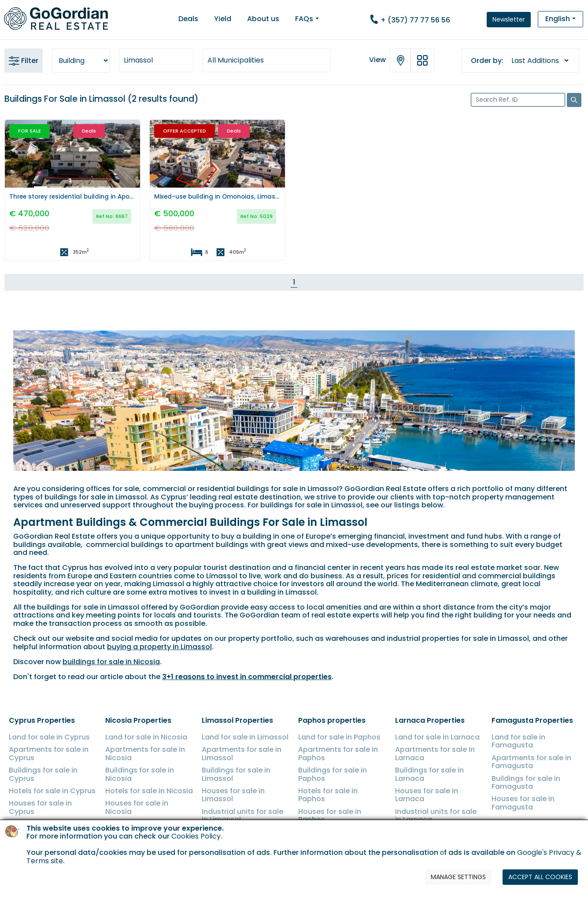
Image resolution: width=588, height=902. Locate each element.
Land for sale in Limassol (245, 737)
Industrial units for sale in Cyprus (50, 828)
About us (263, 19)
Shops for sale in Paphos (342, 832)
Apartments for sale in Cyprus (49, 753)
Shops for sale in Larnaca (425, 836)
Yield (223, 19)
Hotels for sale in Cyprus (52, 791)
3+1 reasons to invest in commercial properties (247, 677)
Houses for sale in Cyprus (40, 807)
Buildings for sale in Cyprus (43, 774)
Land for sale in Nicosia (146, 737)
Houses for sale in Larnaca (427, 795)
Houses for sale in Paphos (330, 815)
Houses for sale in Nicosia (137, 807)
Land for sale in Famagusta (518, 741)
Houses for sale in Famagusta (523, 803)
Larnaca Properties (430, 720)
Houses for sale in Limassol (233, 795)
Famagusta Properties (532, 720)
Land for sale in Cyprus (49, 737)
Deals (188, 19)
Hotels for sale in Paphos (328, 795)
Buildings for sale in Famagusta (526, 782)
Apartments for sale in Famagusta (531, 762)
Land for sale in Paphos (339, 737)
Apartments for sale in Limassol (242, 753)
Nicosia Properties (138, 720)
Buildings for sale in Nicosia (140, 774)
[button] (15, 150)
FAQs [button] (304, 19)
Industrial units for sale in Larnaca (436, 815)
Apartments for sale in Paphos (338, 753)
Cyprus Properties (42, 720)
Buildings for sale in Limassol (236, 774)
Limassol (138, 60)
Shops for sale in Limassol (231, 836)
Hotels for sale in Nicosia (149, 791)
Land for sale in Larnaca (437, 737)
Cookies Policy (196, 864)
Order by (486, 61)
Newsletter (509, 19)
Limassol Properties (237, 720)
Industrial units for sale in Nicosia (146, 828)
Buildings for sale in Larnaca (429, 774)
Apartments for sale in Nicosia (145, 753)
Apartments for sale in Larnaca (435, 753)
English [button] (558, 19)
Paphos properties (332, 720)
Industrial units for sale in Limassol (242, 815)
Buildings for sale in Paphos (333, 774)
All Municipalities (236, 60)
